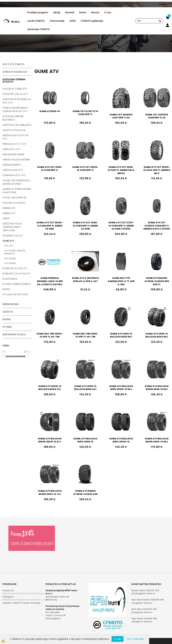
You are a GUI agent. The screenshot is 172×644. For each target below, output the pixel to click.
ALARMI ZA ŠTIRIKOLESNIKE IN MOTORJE (17, 191)
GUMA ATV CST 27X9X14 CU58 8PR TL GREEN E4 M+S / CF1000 (157, 226)
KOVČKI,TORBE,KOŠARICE (17, 284)
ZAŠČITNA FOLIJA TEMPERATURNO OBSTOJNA (12, 227)
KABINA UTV (9, 213)
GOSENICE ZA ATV (13, 236)
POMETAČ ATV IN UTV (15, 268)
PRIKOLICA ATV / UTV (14, 144)
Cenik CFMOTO (36, 21)
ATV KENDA (10, 263)
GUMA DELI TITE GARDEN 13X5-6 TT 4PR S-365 (121, 281)
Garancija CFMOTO (39, 29)
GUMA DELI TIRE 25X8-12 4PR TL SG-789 (85, 335)
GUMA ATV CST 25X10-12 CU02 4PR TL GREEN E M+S (157, 170)
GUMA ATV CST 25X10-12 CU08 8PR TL (85, 169)
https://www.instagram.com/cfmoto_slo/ (25, 600)
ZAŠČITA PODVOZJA (14, 130)
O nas (108, 12)
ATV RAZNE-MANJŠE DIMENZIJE (15, 252)
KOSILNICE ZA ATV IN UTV (16, 274)
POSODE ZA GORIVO (14, 203)
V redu (117, 639)
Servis (83, 12)
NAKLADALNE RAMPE (13, 154)
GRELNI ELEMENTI (12, 165)
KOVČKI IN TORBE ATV (15, 89)
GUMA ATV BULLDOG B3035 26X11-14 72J (50, 493)
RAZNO (6, 289)
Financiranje (57, 21)
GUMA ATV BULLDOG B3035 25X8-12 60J (157, 388)
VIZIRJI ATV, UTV (11, 149)
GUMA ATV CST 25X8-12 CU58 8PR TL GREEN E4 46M (85, 226)
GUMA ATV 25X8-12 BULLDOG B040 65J (157, 335)
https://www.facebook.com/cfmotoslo (23, 593)
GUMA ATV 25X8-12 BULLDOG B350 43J (85, 388)
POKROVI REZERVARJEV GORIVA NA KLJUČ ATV (15, 109)
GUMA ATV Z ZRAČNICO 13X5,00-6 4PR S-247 (85, 280)
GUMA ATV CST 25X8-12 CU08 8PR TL (50, 169)
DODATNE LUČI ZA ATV (15, 94)
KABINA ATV (9, 208)
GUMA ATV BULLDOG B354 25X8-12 (85, 440)
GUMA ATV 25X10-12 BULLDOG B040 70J (50, 388)
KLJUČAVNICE (10, 279)
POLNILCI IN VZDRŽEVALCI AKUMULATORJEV (16, 182)
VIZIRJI (6, 218)
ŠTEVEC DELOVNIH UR (14, 198)
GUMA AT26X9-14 (50, 111)
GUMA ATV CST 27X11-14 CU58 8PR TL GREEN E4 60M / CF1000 (121, 226)
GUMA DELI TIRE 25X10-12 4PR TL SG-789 (50, 335)
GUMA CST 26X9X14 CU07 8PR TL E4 (121, 116)
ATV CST (9, 246)
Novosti (70, 12)
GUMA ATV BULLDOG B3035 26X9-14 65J (157, 440)
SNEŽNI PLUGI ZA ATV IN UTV (15, 137)
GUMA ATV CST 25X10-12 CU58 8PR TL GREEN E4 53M (50, 226)
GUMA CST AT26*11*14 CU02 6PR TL (85, 113)
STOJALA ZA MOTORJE (15, 294)
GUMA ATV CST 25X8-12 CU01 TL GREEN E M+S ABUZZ (121, 170)
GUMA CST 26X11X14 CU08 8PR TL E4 (157, 116)
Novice (95, 12)
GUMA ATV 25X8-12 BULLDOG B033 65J (121, 335)
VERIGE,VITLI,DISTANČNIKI (16, 160)
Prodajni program (38, 12)
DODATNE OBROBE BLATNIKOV (13, 118)
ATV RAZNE (10, 259)
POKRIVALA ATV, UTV (14, 175)
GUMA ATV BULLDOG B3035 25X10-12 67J (50, 440)
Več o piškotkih (135, 639)
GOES (73, 21)
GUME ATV (8, 241)
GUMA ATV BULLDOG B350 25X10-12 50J (121, 388)
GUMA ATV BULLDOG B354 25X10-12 (121, 440)
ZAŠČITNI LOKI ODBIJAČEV (17, 125)
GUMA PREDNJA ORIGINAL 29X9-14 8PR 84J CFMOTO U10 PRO (50, 281)
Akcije (57, 12)
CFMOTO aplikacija (92, 21)
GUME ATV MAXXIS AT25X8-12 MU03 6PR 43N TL (157, 281)
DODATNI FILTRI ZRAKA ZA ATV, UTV (17, 101)
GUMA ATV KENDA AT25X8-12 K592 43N (85, 493)
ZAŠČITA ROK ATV (13, 170)
